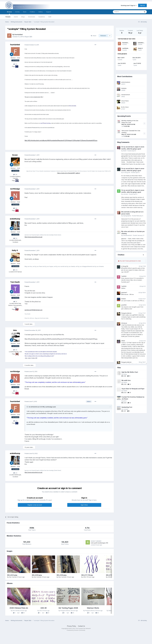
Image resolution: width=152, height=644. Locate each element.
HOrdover (124, 323)
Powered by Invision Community (76, 630)
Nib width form (126, 380)
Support (49, 12)
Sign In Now (84, 505)
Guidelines (42, 17)
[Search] (123, 12)
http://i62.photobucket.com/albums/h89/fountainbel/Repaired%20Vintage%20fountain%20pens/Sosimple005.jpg (61, 140)
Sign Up (142, 5)
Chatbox (32, 12)
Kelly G (140, 48)
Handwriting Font (127, 407)
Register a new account (35, 505)
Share (94, 36)
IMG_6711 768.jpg (87, 575)
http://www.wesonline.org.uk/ (33, 237)
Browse (9, 13)
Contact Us (81, 626)
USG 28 (44, 608)
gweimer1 (124, 292)
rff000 (123, 341)
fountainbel (126, 43)
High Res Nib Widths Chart (130, 372)
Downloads (32, 17)
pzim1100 (124, 305)
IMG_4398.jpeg (62, 575)
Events (16, 17)
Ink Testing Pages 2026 (68, 608)
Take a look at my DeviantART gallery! (68, 173)
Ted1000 (124, 276)
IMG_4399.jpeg (37, 575)
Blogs (23, 17)
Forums (8, 17)
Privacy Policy (72, 626)
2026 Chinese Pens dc (19, 608)
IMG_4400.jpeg (12, 575)
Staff (50, 17)
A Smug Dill (125, 266)
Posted (32, 45)
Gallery (41, 12)
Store (25, 12)
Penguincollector (126, 313)
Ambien (124, 299)
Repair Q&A (28, 37)
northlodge (126, 48)
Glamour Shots (93, 608)
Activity (17, 12)
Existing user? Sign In (129, 5)
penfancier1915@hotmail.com (33, 310)
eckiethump (142, 43)
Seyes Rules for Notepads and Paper (133, 389)
